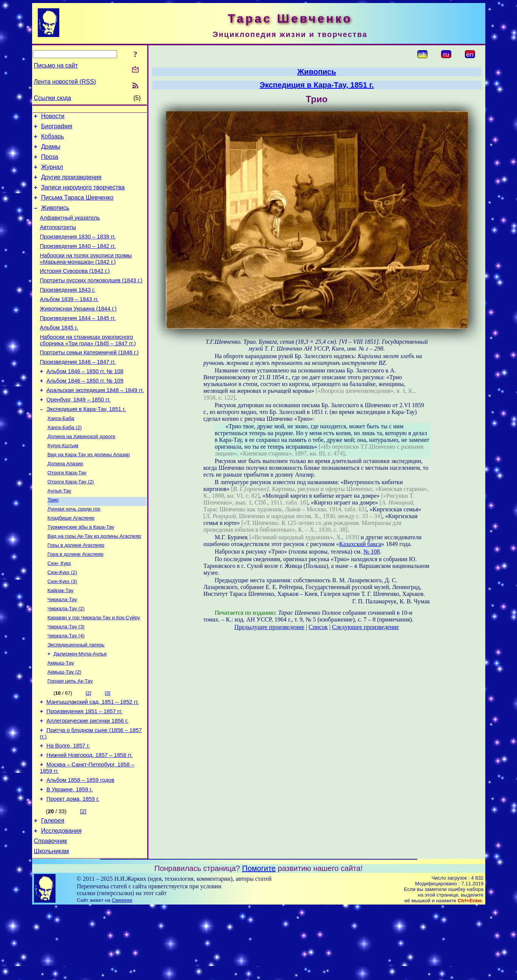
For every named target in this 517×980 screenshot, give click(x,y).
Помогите (259, 941)
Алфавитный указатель (70, 230)
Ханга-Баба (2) (65, 463)
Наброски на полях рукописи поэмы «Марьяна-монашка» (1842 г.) (86, 276)
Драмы (51, 151)
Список (318, 627)
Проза (50, 162)
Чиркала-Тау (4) (66, 688)
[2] (89, 750)
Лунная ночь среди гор (74, 551)
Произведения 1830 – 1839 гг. (78, 251)
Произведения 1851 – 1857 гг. (84, 770)
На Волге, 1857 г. (68, 808)
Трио (53, 541)
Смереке (122, 973)
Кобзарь (53, 140)
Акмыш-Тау (61, 718)
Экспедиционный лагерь (76, 698)
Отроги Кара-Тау (67, 512)
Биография (57, 128)
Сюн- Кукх (59, 610)
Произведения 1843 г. (68, 310)
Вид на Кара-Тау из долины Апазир (89, 492)
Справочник (51, 912)
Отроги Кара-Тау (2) (71, 522)
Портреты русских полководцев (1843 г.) (91, 300)
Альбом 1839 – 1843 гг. (69, 321)
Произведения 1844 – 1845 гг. (78, 342)
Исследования (61, 901)
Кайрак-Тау (61, 639)
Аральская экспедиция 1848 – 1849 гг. (95, 422)
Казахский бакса (360, 544)
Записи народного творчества (83, 196)
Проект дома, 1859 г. (73, 867)
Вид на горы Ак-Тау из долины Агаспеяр (94, 581)
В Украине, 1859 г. (69, 856)
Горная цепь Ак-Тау (70, 738)
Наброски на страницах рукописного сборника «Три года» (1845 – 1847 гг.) (88, 366)
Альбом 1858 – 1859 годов (80, 846)
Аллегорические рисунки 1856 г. (87, 781)
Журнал (52, 174)
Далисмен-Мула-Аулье (80, 708)
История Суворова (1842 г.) (75, 289)
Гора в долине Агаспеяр (76, 600)
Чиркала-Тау (62, 649)
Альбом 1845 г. (59, 352)
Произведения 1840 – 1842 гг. (78, 262)
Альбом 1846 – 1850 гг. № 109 (85, 411)
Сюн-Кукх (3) (62, 630)
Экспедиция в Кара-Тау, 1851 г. (86, 443)
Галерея (53, 890)
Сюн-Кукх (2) (62, 620)
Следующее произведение (365, 627)
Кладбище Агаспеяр (71, 561)
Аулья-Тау (59, 532)
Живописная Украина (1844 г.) (78, 331)
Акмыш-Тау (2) (65, 728)
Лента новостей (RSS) (65, 82)
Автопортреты (58, 241)
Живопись (55, 219)
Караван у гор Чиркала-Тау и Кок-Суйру (94, 669)
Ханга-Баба (61, 453)
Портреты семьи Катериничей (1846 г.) (90, 380)
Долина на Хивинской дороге (82, 473)
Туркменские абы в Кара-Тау (81, 571)
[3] (107, 750)
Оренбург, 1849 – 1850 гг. (78, 432)
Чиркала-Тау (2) (66, 659)
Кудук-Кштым (63, 482)
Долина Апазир (65, 502)
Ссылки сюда (53, 98)
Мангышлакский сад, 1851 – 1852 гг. (93, 760)
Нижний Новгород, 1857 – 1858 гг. (90, 818)
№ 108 (371, 552)
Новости (53, 117)
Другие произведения (71, 185)
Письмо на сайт (56, 65)
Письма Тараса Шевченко (77, 208)
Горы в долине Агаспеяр (76, 590)
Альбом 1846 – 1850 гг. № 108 (85, 401)
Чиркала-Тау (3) (66, 679)
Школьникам (52, 924)
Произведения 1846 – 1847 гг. (78, 390)
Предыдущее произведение (269, 627)
